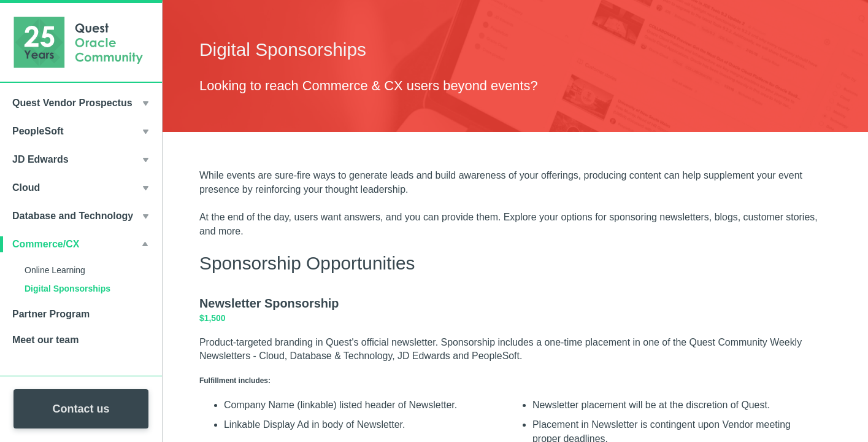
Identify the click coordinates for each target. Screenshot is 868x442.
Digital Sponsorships (67, 289)
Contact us (81, 409)
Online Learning (55, 270)
